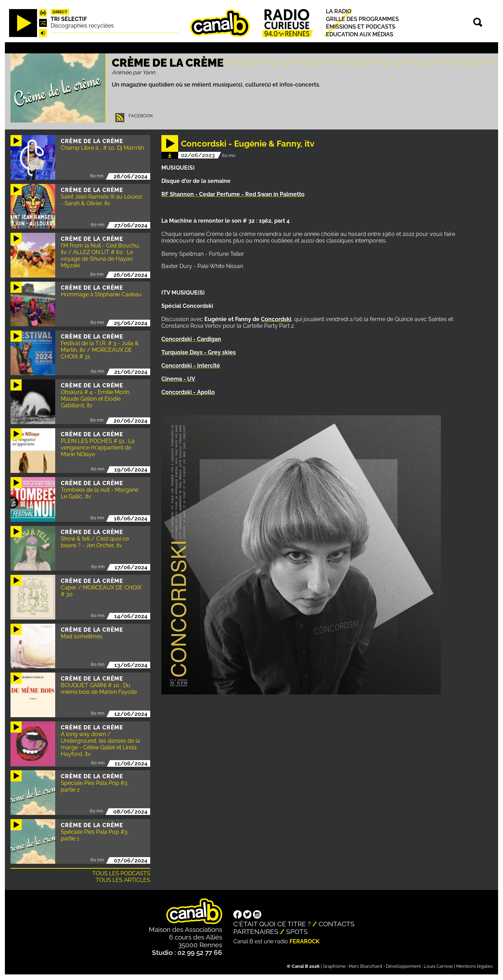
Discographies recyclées (82, 26)
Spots (297, 931)
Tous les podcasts (121, 873)
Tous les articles (123, 880)
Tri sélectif (69, 19)
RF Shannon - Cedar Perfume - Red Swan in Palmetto (233, 194)
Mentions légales (474, 966)
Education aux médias (360, 34)
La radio (339, 11)
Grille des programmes (362, 19)
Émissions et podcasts (361, 27)
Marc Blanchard (365, 966)
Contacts (337, 924)
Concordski (276, 319)
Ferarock (305, 941)
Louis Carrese (438, 966)
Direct (60, 12)
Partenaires (256, 931)
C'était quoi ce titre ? (272, 924)
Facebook (141, 116)
